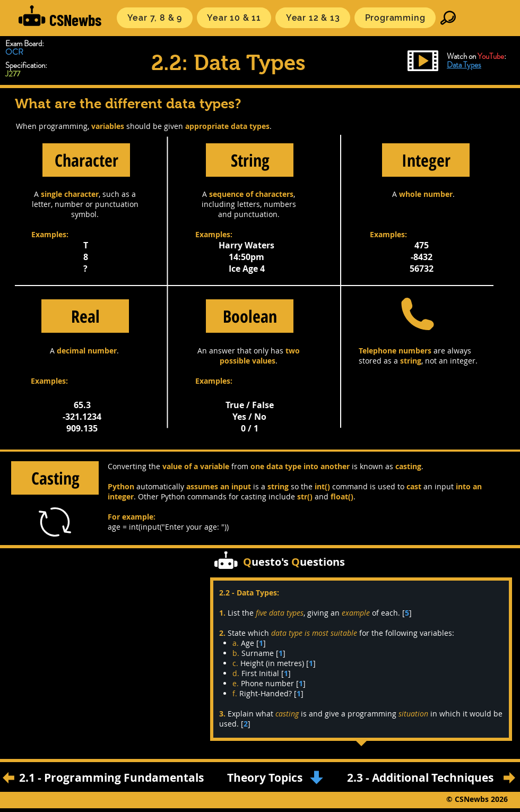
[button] (155, 18)
